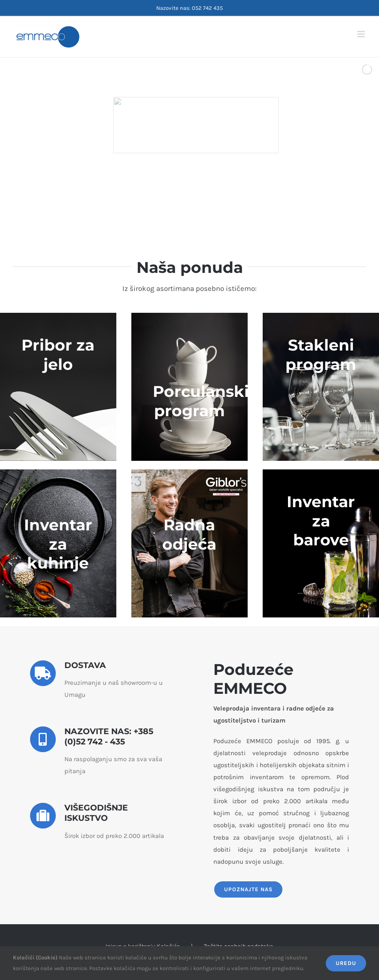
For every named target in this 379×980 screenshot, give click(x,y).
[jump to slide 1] (168, 205)
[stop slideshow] (214, 205)
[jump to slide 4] (196, 205)
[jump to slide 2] (177, 205)
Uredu (346, 963)
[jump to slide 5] (206, 205)
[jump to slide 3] (187, 205)
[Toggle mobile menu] (362, 34)
